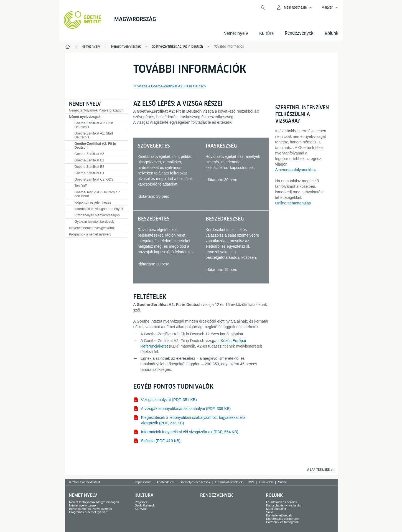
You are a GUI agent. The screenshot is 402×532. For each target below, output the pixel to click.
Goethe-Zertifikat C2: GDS (94, 179)
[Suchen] (263, 7)
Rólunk (332, 33)
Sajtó (270, 512)
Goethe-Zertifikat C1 (90, 173)
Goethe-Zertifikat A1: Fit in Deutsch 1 (94, 125)
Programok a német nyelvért (90, 234)
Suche (282, 482)
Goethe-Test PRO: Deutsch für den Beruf (97, 194)
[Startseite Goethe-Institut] (82, 20)
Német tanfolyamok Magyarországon (96, 110)
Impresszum (143, 482)
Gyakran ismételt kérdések (94, 222)
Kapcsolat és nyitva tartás (283, 505)
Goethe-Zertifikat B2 (89, 167)
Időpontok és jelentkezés (93, 202)
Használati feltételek (229, 482)
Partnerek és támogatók (282, 522)
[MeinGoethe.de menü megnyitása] (294, 7)
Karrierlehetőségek (279, 515)
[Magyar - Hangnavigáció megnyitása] (330, 7)
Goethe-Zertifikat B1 (89, 160)
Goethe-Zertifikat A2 (89, 154)
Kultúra (266, 33)
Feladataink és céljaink (282, 502)
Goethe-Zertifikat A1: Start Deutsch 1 (94, 135)
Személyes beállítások (195, 482)
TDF (81, 186)
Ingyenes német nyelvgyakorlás (92, 228)
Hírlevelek (266, 482)
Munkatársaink (276, 509)
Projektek (141, 502)
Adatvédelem (166, 482)
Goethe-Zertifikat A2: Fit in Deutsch (95, 146)
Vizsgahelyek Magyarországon (97, 215)
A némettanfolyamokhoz (296, 170)
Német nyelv (236, 33)
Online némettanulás (293, 203)
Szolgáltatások (145, 505)
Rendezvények (217, 495)
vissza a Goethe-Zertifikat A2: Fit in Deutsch (172, 86)
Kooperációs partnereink (283, 519)
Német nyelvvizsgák (85, 117)
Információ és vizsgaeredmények (99, 209)
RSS (251, 482)
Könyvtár (141, 509)
